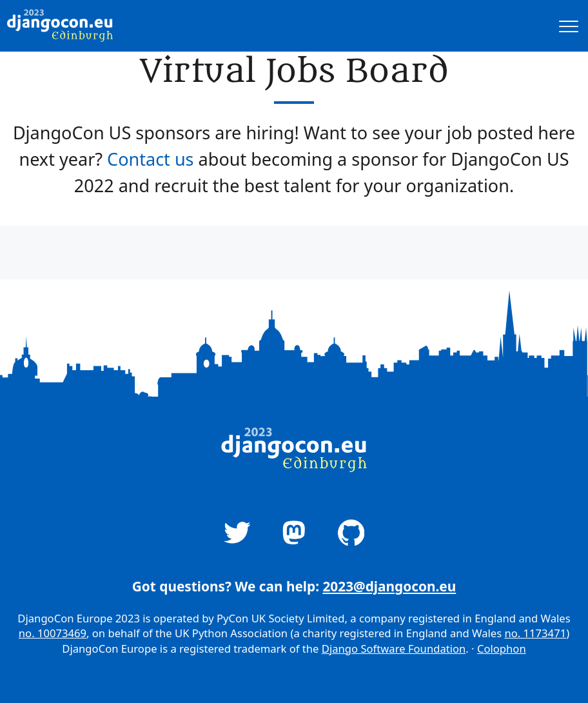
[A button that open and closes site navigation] (569, 26)
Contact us (150, 159)
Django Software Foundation (394, 649)
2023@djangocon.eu (389, 586)
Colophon (502, 649)
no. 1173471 (535, 633)
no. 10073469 (53, 633)
